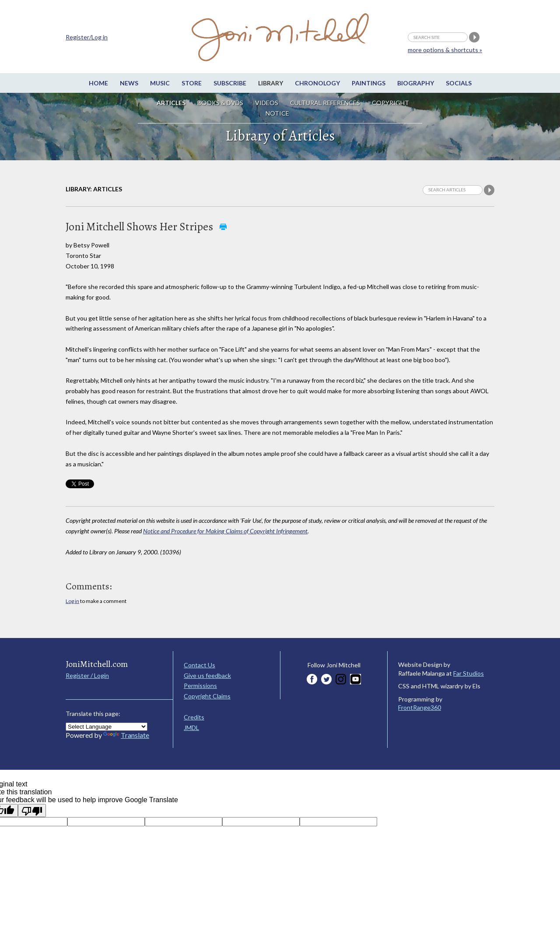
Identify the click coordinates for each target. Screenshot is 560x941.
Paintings (369, 83)
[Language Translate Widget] (107, 727)
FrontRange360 (420, 707)
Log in (72, 601)
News (129, 83)
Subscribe (230, 83)
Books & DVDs (220, 103)
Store (192, 83)
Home (98, 83)
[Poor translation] (32, 811)
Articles (171, 103)
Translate (126, 735)
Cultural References (325, 103)
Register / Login (87, 675)
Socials (459, 83)
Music (160, 83)
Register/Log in (87, 37)
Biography (416, 83)
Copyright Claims (207, 696)
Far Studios (469, 673)
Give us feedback (207, 675)
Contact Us (199, 665)
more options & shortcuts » (445, 50)
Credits (194, 717)
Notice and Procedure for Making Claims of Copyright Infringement (225, 531)
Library (271, 83)
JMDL (191, 728)
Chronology (317, 83)
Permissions (200, 685)
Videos (267, 103)
